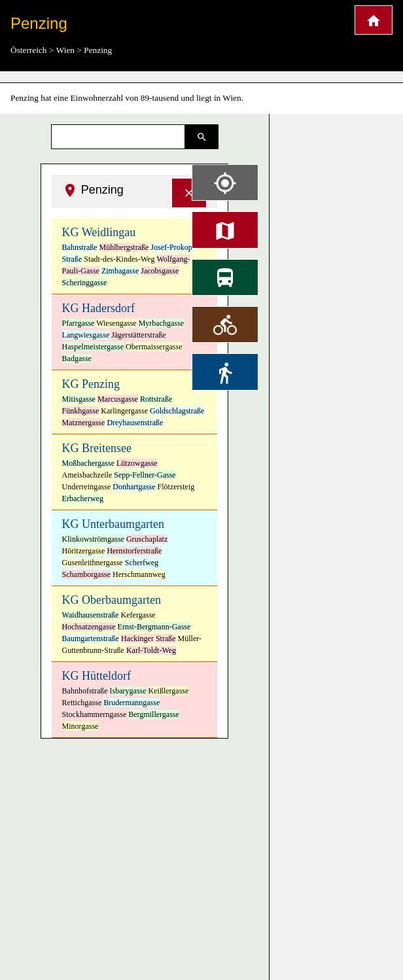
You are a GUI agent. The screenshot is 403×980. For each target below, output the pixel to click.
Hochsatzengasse (89, 627)
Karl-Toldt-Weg (151, 650)
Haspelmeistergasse (93, 347)
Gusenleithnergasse (93, 563)
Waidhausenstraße (91, 615)
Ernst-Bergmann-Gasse (154, 627)
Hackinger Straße (149, 639)
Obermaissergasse (154, 347)
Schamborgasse (86, 574)
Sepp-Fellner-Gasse (145, 475)
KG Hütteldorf (96, 676)
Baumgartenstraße (91, 639)
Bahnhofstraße (85, 691)
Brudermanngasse (131, 703)
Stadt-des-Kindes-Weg (119, 259)
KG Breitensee (97, 448)
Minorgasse (80, 726)
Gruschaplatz (147, 539)
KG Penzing (91, 384)
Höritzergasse (84, 551)
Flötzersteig (176, 487)
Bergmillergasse (154, 714)
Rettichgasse (82, 703)
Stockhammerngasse (95, 714)
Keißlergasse (169, 691)
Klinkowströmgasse (93, 539)
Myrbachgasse (161, 323)
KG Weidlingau (99, 232)
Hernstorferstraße (134, 551)
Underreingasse (87, 487)
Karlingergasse (124, 411)
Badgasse (77, 359)
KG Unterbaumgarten (113, 524)
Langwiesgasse (86, 335)
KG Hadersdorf (98, 308)
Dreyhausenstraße (135, 423)
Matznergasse (84, 423)
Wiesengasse (116, 323)
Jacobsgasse (160, 271)
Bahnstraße (80, 247)
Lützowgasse (137, 463)
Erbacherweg (83, 499)
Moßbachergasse (88, 463)
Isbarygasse (128, 691)
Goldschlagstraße (177, 411)
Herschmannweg (139, 574)
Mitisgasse (79, 399)
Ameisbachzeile (87, 475)
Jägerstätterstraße (138, 335)
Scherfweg (142, 563)
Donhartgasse (134, 487)
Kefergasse (138, 615)
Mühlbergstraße (124, 247)
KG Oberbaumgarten (112, 600)
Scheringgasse (85, 283)
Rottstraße (156, 399)
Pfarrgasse (79, 323)
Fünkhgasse (81, 411)
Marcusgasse (118, 399)
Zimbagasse (120, 271)
